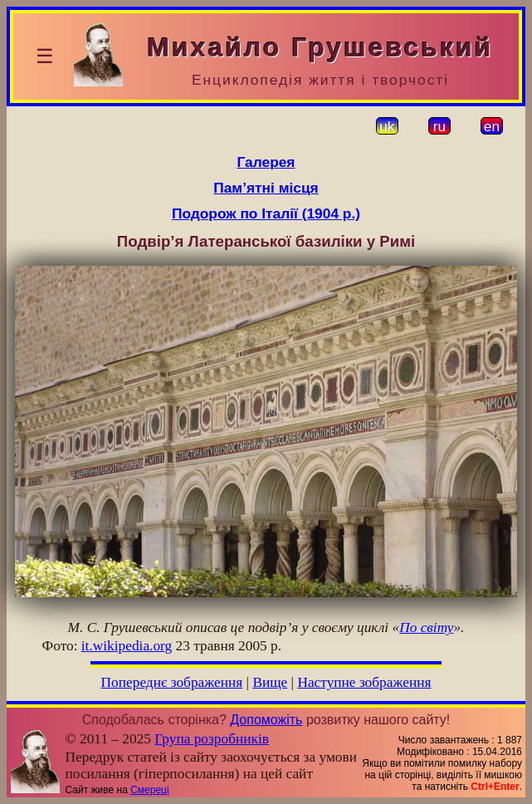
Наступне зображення (364, 682)
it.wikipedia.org (127, 646)
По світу (426, 628)
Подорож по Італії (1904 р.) (266, 213)
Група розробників (212, 739)
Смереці (149, 790)
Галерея (266, 162)
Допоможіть (266, 720)
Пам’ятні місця (266, 188)
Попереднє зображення (172, 682)
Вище (270, 682)
